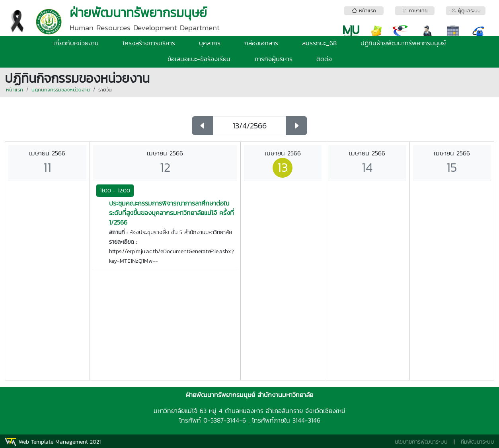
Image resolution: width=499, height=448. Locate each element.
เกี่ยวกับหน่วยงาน (76, 43)
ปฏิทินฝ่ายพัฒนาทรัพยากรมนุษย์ (403, 43)
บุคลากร (210, 43)
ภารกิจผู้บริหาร (273, 59)
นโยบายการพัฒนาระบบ (421, 442)
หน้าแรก (15, 90)
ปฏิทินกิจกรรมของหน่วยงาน (61, 90)
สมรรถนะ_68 (319, 43)
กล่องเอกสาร (261, 43)
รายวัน (105, 90)
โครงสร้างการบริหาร (149, 43)
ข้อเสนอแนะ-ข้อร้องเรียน (199, 59)
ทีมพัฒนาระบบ (478, 442)
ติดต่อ (324, 59)
